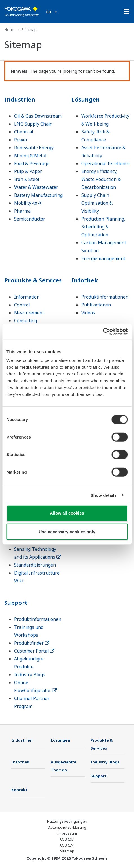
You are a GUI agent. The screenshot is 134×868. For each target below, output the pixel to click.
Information (27, 297)
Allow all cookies (67, 513)
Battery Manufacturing (38, 195)
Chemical (24, 132)
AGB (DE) (67, 839)
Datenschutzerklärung (67, 827)
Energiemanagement (103, 258)
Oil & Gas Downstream (38, 116)
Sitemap (67, 851)
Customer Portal (34, 651)
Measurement (29, 313)
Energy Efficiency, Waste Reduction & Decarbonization (101, 179)
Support (16, 603)
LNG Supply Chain (33, 124)
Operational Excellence (106, 163)
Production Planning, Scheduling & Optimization (103, 227)
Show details (104, 495)
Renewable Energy (34, 148)
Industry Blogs (30, 675)
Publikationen (96, 305)
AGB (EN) (67, 845)
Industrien (20, 99)
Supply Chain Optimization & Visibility (97, 203)
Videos (88, 313)
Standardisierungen (35, 565)
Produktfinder (32, 643)
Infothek (85, 280)
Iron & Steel (27, 179)
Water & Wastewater (36, 187)
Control (22, 305)
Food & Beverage (32, 163)
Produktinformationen (105, 297)
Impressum (67, 833)
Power (21, 140)
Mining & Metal (30, 156)
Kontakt (19, 790)
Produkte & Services (33, 280)
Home (10, 30)
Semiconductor (30, 219)
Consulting (26, 321)
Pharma (22, 211)
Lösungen (86, 99)
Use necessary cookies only (67, 531)
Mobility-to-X (28, 203)
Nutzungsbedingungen (67, 821)
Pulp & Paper (28, 171)
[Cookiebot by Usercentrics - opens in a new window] (103, 332)
